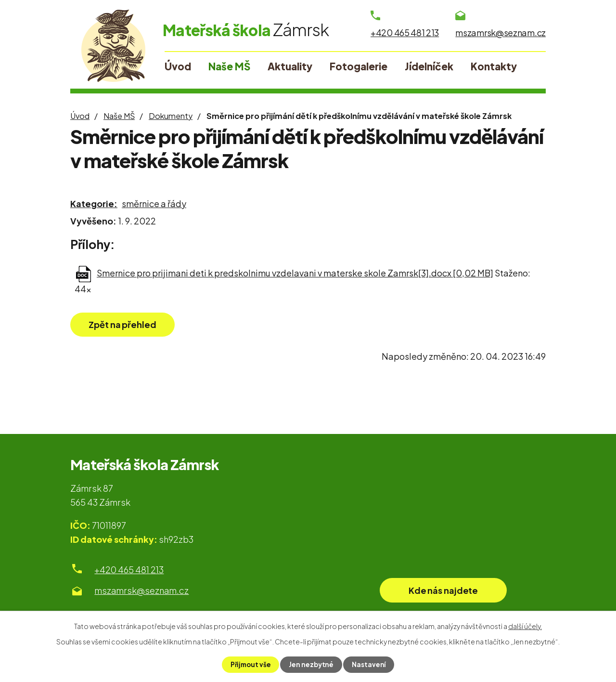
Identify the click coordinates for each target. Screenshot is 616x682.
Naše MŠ (119, 116)
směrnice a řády (154, 203)
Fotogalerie (359, 66)
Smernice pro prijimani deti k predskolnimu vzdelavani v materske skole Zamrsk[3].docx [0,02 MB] (295, 273)
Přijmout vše (250, 664)
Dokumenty (171, 116)
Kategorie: (94, 203)
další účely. (525, 626)
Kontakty (494, 66)
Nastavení (370, 664)
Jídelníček (429, 66)
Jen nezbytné (312, 664)
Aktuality (290, 66)
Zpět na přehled (127, 325)
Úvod (80, 116)
